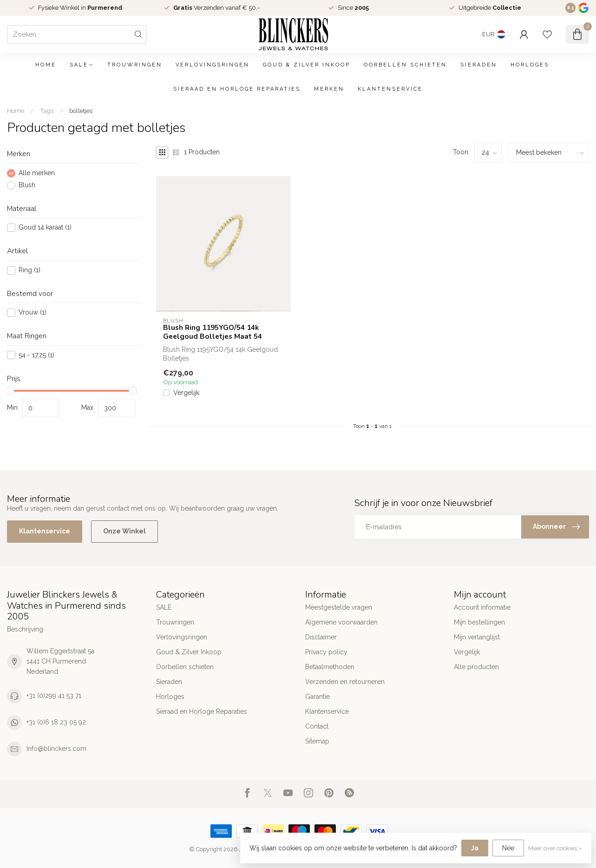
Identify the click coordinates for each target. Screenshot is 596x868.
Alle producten (476, 667)
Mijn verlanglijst (477, 637)
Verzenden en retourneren (345, 682)
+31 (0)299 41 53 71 (54, 696)
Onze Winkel (124, 531)
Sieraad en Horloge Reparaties (237, 89)
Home (46, 65)
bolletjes (81, 111)
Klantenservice (390, 89)
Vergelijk (186, 393)
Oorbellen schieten (405, 65)
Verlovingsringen (213, 65)
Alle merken (37, 173)
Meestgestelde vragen (339, 607)
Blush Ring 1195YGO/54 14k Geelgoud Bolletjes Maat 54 (213, 332)
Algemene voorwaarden (341, 622)
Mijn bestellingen (479, 622)
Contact (317, 726)
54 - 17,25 (36, 355)
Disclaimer (321, 637)
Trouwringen (135, 65)
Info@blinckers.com (56, 749)
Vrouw (33, 312)
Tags (47, 111)
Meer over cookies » (555, 848)
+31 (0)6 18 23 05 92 (56, 722)
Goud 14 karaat (45, 227)
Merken (329, 89)
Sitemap (317, 741)
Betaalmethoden (330, 667)
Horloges (530, 65)
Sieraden (479, 65)
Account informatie (482, 607)
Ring (29, 270)
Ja (475, 848)
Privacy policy (326, 652)
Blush (27, 185)
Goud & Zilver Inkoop (307, 65)
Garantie (318, 697)
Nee (508, 848)
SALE (79, 65)
